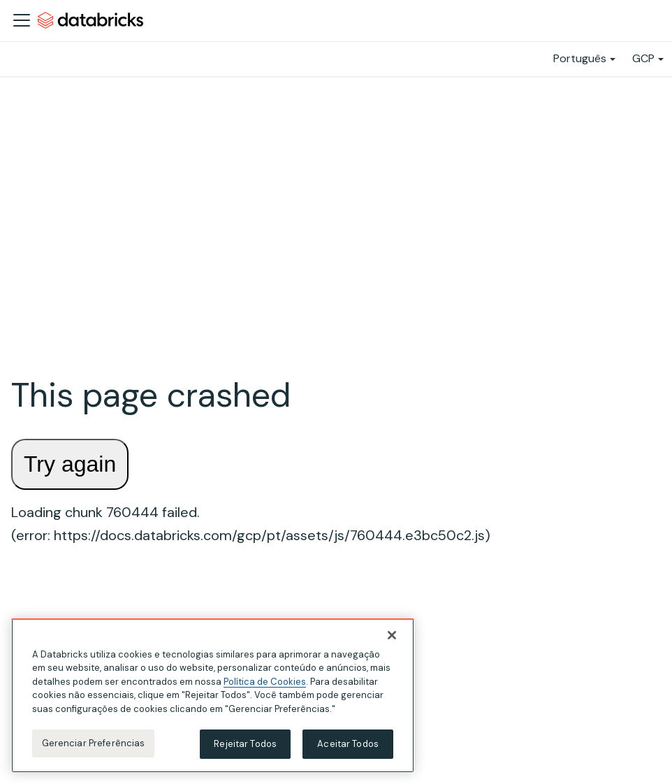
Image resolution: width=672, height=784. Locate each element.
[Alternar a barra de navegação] (22, 20)
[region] (213, 696)
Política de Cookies (265, 682)
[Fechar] (392, 635)
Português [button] (580, 58)
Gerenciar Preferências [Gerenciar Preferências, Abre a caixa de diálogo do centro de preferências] (94, 743)
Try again (70, 464)
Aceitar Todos (348, 744)
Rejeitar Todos (245, 744)
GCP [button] (643, 58)
